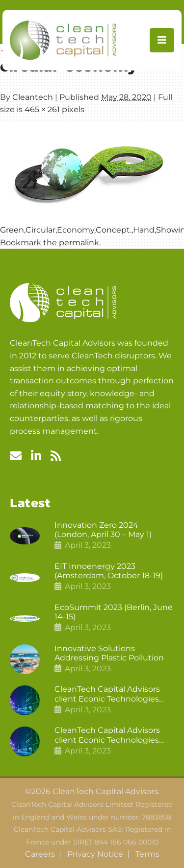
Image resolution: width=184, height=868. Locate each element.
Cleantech (33, 97)
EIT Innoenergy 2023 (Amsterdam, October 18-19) (109, 571)
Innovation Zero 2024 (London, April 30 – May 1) (103, 530)
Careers (40, 854)
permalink (79, 243)
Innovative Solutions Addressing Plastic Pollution (109, 653)
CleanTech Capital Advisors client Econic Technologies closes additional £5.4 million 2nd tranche (110, 694)
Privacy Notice (95, 854)
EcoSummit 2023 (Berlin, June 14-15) (114, 612)
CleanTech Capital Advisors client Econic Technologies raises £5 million (107, 735)
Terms (147, 854)
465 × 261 (42, 109)
